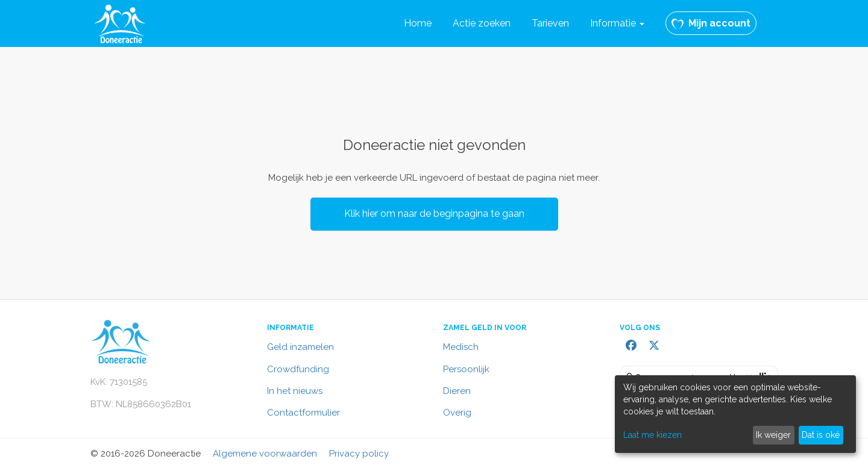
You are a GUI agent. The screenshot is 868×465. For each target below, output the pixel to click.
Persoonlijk (466, 369)
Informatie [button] (617, 23)
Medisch (461, 347)
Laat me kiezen (653, 435)
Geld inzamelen (300, 347)
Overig (457, 413)
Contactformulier (303, 413)
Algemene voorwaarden (265, 454)
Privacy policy (359, 454)
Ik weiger (773, 435)
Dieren (457, 391)
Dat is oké (821, 435)
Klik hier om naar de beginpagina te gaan (434, 214)
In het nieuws (295, 391)
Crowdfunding (298, 369)
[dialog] (735, 414)
